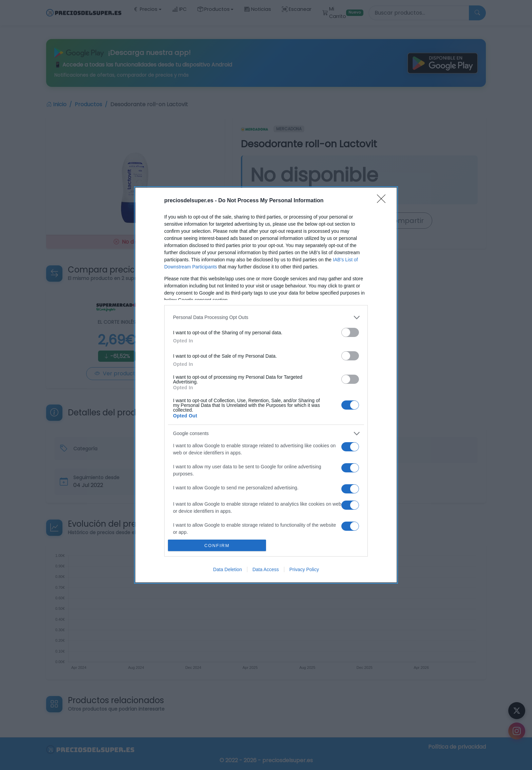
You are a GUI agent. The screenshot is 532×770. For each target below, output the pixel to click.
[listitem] (266, 317)
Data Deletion (227, 569)
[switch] (350, 332)
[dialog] (266, 385)
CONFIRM (217, 545)
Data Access (266, 569)
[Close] (383, 201)
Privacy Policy (304, 569)
